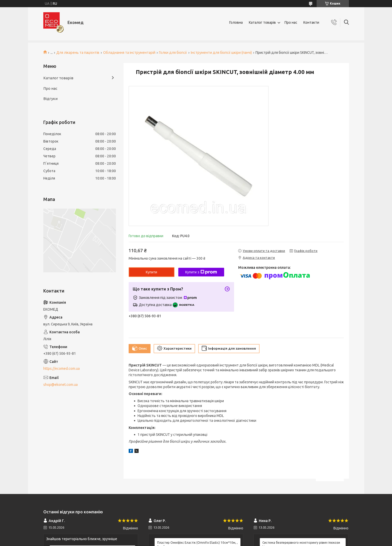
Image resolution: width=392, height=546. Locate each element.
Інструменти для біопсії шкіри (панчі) (221, 53)
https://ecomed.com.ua (62, 369)
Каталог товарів (262, 22)
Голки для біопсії (173, 53)
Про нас (291, 22)
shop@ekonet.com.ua (60, 385)
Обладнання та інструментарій (129, 53)
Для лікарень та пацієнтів (78, 53)
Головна (236, 22)
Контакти (311, 22)
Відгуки (50, 99)
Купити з (201, 272)
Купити (151, 272)
